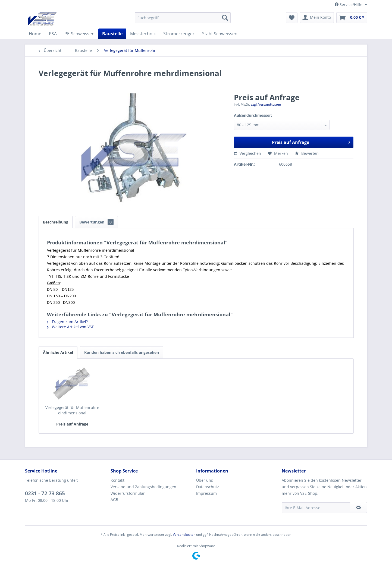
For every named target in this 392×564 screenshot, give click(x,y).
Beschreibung (56, 222)
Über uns (205, 480)
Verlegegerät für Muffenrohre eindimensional (72, 410)
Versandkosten (184, 535)
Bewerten (307, 153)
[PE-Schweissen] (79, 34)
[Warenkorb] (352, 18)
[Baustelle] (112, 34)
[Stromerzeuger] (179, 34)
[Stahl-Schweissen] (220, 34)
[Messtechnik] (143, 34)
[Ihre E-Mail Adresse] (316, 508)
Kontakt (117, 480)
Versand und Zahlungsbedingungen (143, 487)
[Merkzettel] (292, 18)
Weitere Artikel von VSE (70, 327)
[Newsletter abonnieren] (358, 508)
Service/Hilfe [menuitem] (349, 4)
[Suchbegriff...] (183, 18)
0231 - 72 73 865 (45, 493)
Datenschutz (208, 487)
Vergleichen (247, 153)
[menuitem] (183, 18)
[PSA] (53, 34)
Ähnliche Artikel (58, 352)
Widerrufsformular (128, 493)
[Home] (35, 34)
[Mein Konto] (317, 18)
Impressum (206, 493)
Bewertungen (96, 222)
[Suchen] (225, 18)
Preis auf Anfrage (311, 142)
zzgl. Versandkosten (266, 104)
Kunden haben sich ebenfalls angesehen (122, 352)
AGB (114, 500)
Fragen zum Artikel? (67, 322)
